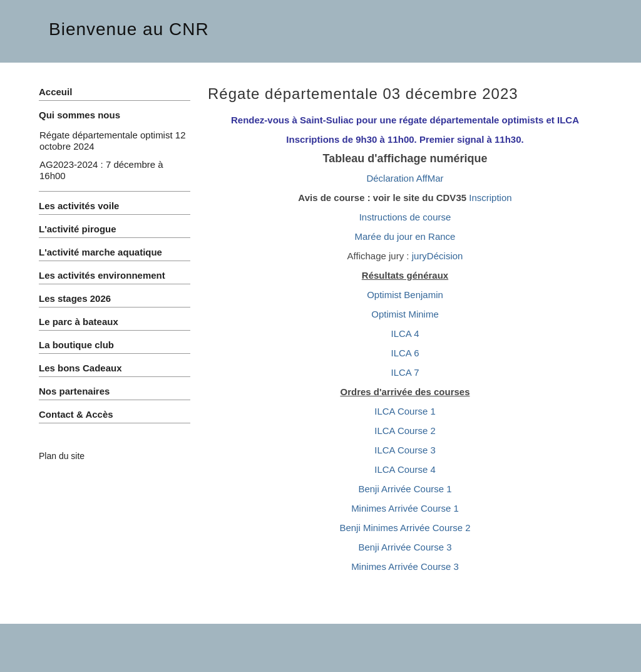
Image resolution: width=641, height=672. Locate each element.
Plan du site (62, 456)
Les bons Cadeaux (80, 368)
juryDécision (438, 256)
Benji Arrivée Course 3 (405, 547)
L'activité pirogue (78, 229)
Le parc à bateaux (79, 322)
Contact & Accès (76, 414)
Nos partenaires (74, 391)
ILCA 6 (405, 353)
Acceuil (55, 92)
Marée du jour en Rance (405, 236)
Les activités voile (79, 206)
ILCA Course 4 (405, 469)
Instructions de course (405, 217)
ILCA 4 (405, 333)
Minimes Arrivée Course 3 (405, 566)
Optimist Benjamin (405, 295)
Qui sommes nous (79, 115)
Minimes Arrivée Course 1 (405, 508)
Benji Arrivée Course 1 (405, 489)
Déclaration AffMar (405, 178)
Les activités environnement (102, 275)
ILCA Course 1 (405, 411)
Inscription (490, 198)
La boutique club (76, 345)
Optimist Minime (405, 314)
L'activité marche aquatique (100, 252)
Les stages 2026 (75, 298)
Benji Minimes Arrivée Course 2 (405, 528)
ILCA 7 (405, 372)
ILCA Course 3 (405, 450)
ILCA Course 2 (405, 431)
